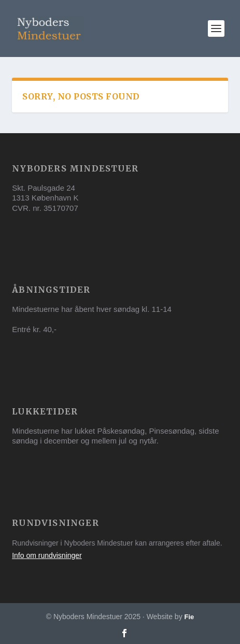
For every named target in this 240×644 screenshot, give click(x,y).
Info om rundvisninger (47, 555)
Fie (189, 617)
